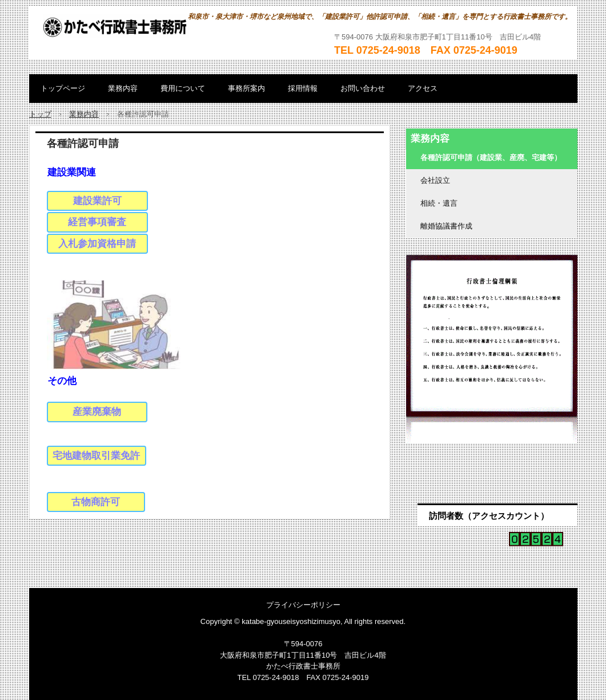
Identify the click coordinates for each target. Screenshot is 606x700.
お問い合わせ (363, 88)
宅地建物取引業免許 (96, 456)
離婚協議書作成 (446, 226)
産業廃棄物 (97, 412)
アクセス (423, 88)
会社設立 (435, 180)
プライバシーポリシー (303, 605)
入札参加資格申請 (97, 244)
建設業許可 (97, 201)
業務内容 (123, 88)
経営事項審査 (97, 222)
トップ (40, 114)
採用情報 (303, 88)
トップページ (63, 88)
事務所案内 (246, 88)
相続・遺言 (439, 203)
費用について (183, 88)
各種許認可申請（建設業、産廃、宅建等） (491, 157)
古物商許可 (96, 502)
